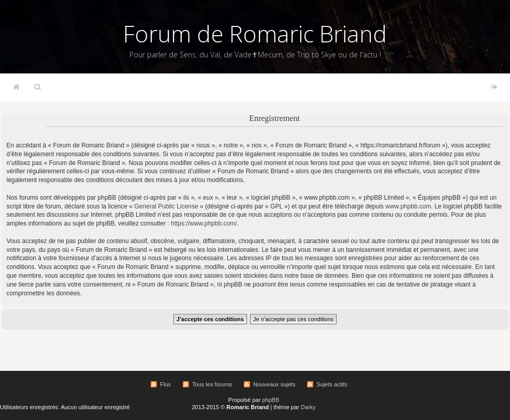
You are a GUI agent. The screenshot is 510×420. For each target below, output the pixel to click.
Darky (308, 407)
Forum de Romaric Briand (255, 34)
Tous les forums (212, 384)
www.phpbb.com (408, 206)
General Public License (166, 206)
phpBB (271, 400)
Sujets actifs (332, 384)
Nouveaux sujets (274, 384)
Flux (165, 384)
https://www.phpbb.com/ (204, 223)
